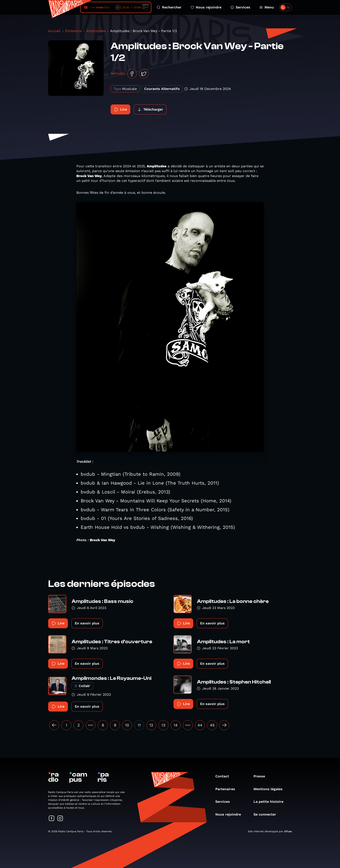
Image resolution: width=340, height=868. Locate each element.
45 (212, 725)
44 (200, 725)
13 (163, 725)
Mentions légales (270, 789)
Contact (224, 776)
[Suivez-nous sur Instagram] (60, 819)
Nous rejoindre (206, 7)
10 (127, 725)
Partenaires (227, 789)
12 (151, 725)
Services (240, 7)
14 (176, 725)
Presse (261, 776)
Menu (267, 7)
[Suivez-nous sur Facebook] (52, 819)
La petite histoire (271, 802)
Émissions (73, 31)
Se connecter (267, 814)
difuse (288, 831)
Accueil (54, 31)
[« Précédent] (54, 725)
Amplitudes (96, 31)
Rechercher (169, 7)
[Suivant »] (224, 725)
